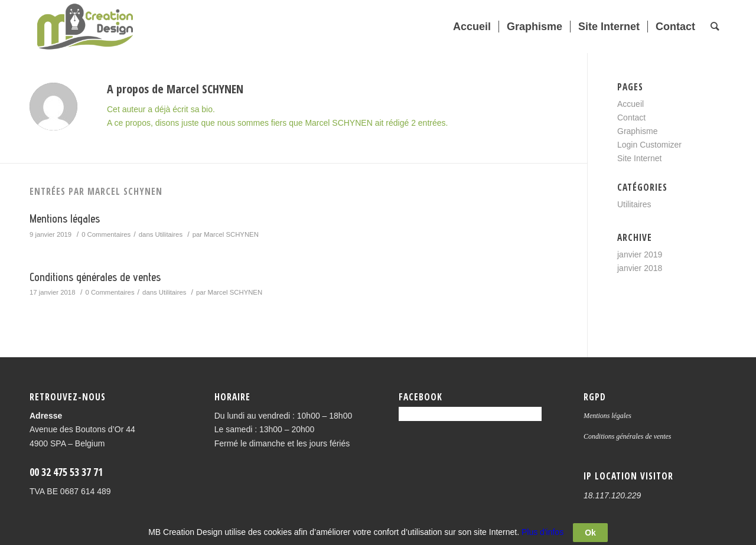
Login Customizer (649, 145)
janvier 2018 (640, 268)
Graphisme (637, 131)
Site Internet (640, 158)
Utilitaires (169, 234)
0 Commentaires (106, 234)
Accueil (630, 104)
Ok (590, 534)
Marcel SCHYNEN (231, 234)
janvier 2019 (640, 254)
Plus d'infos (542, 534)
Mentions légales (65, 218)
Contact (631, 118)
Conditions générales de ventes (95, 277)
